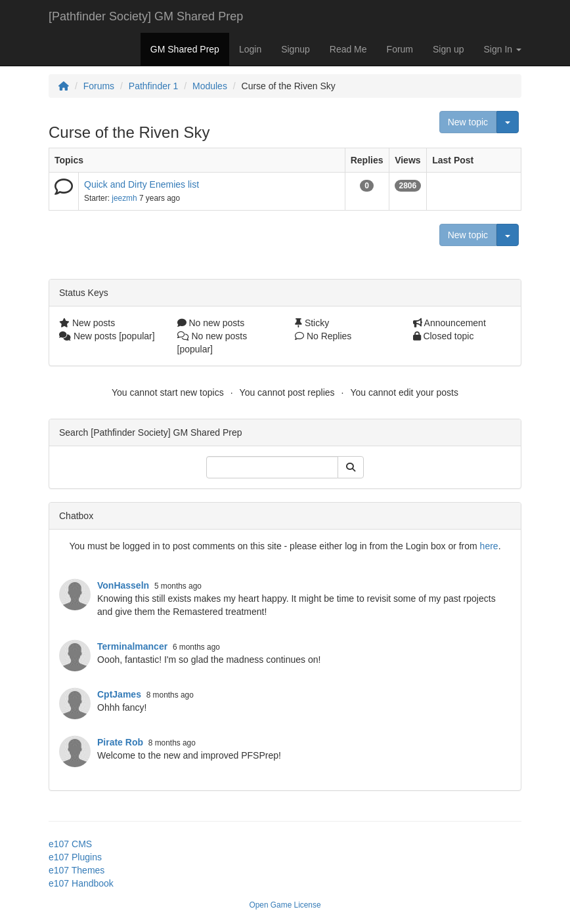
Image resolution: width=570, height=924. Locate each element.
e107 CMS (70, 844)
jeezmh (124, 198)
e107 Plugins (75, 857)
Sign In (503, 49)
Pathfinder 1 (154, 86)
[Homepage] (64, 86)
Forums (99, 86)
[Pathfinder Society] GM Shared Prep (146, 16)
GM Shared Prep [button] (185, 49)
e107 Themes (77, 870)
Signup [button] (296, 49)
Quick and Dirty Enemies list (142, 184)
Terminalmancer (132, 646)
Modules (210, 86)
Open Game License (285, 905)
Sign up (448, 49)
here (489, 546)
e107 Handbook (81, 883)
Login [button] (250, 49)
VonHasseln (123, 585)
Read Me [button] (348, 49)
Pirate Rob (120, 742)
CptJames (119, 694)
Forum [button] (400, 49)
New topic (468, 122)
